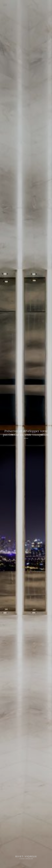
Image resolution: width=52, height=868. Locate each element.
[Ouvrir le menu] (9, 5)
